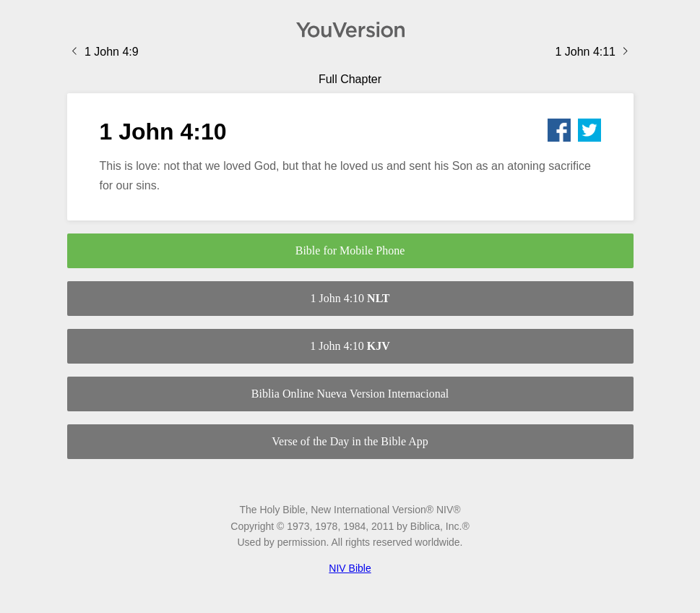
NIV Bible (350, 568)
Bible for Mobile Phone (350, 250)
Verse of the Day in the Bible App (350, 441)
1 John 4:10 (350, 298)
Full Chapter (350, 79)
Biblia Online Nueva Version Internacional (350, 394)
